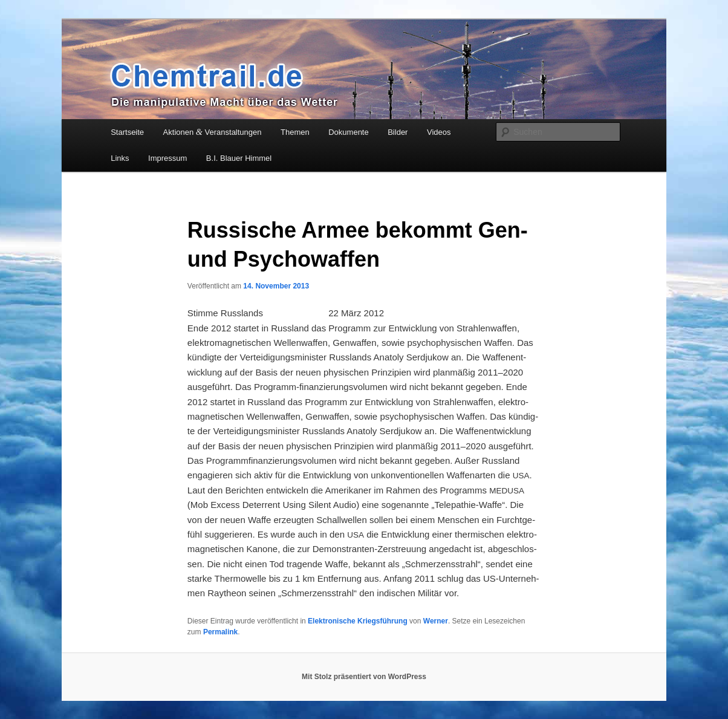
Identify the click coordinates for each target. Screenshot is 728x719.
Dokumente (348, 132)
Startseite (127, 132)
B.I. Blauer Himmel (239, 158)
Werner (436, 621)
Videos (439, 132)
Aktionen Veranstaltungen (213, 132)
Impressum (167, 158)
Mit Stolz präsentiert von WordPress (364, 677)
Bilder (398, 132)
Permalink (220, 632)
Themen (295, 132)
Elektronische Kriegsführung (358, 621)
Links (120, 158)
